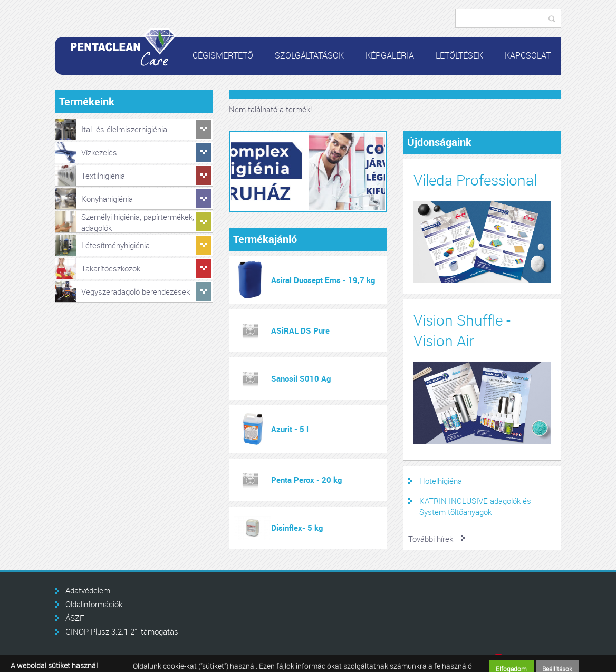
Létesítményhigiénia (115, 245)
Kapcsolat (528, 55)
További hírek (431, 539)
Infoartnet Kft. (527, 660)
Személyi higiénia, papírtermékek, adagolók (138, 222)
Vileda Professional (475, 180)
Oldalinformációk (94, 604)
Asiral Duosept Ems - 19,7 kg (323, 280)
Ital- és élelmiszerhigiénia (124, 129)
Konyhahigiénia (107, 199)
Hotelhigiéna (441, 481)
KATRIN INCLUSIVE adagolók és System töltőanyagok (475, 506)
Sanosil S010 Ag (301, 378)
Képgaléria (390, 55)
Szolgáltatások (309, 55)
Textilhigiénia (103, 176)
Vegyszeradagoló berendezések (136, 291)
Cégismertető (223, 55)
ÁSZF (75, 618)
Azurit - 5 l (290, 429)
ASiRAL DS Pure (300, 330)
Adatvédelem (88, 590)
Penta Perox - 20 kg (306, 480)
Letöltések (459, 55)
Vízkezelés (99, 152)
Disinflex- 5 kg (297, 528)
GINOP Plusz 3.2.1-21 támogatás (122, 631)
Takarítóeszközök (111, 268)
